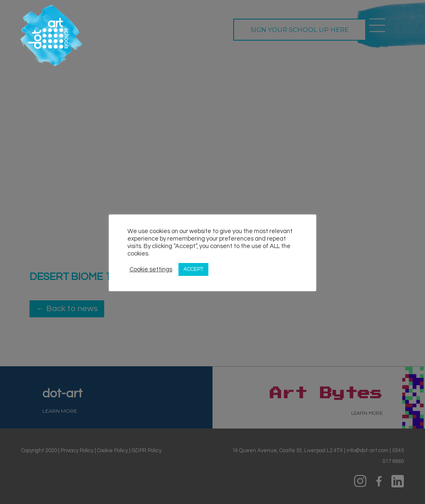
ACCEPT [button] (193, 269)
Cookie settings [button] (151, 269)
